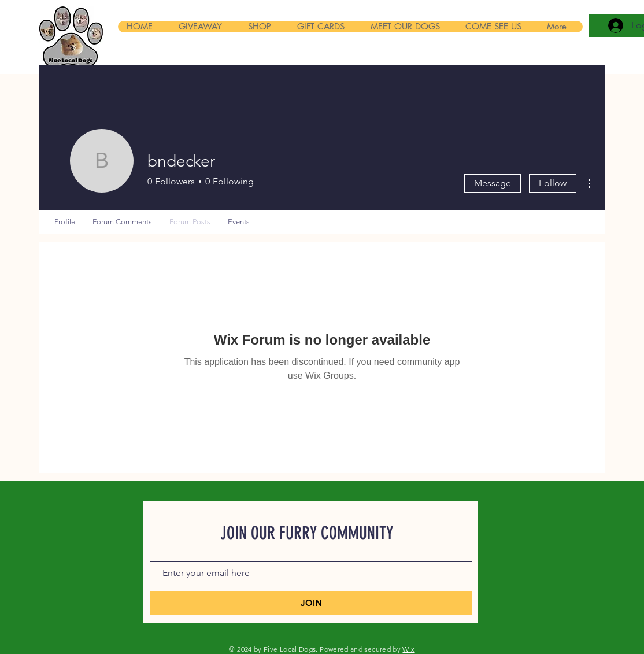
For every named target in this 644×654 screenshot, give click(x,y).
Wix (408, 649)
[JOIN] (311, 603)
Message (493, 183)
